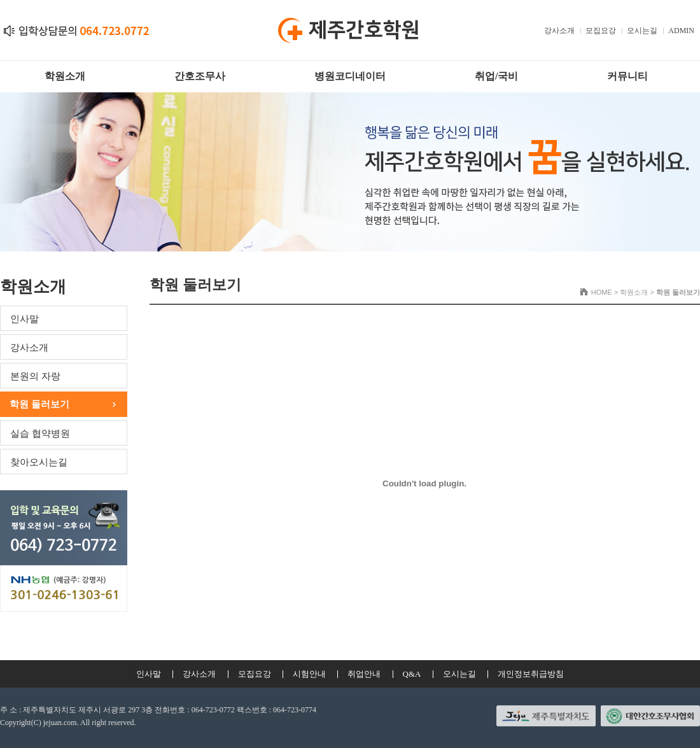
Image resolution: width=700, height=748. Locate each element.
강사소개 (559, 31)
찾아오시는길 (39, 462)
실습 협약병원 (40, 434)
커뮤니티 (627, 76)
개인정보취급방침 (531, 674)
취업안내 (364, 674)
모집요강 (601, 31)
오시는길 (642, 31)
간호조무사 (200, 76)
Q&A (412, 674)
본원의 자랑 (35, 376)
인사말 (24, 319)
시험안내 (309, 674)
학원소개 (65, 76)
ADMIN (681, 31)
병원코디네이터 (350, 76)
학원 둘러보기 (39, 404)
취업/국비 (496, 76)
